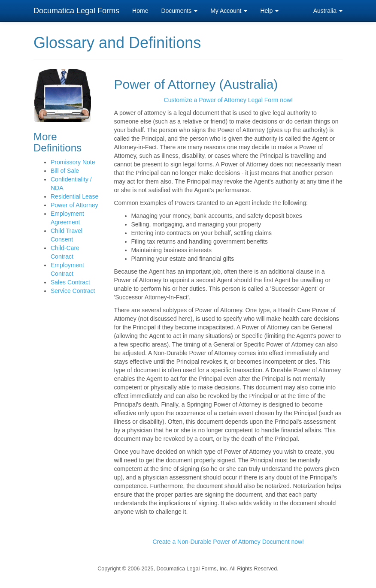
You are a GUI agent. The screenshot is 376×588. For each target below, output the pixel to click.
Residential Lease (74, 196)
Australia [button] (328, 11)
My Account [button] (229, 11)
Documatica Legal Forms (76, 11)
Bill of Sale (65, 171)
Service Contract (73, 291)
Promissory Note (73, 162)
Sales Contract (70, 282)
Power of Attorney (74, 205)
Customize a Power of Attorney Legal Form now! (228, 100)
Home (140, 11)
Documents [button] (179, 11)
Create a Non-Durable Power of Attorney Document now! (228, 542)
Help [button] (269, 11)
